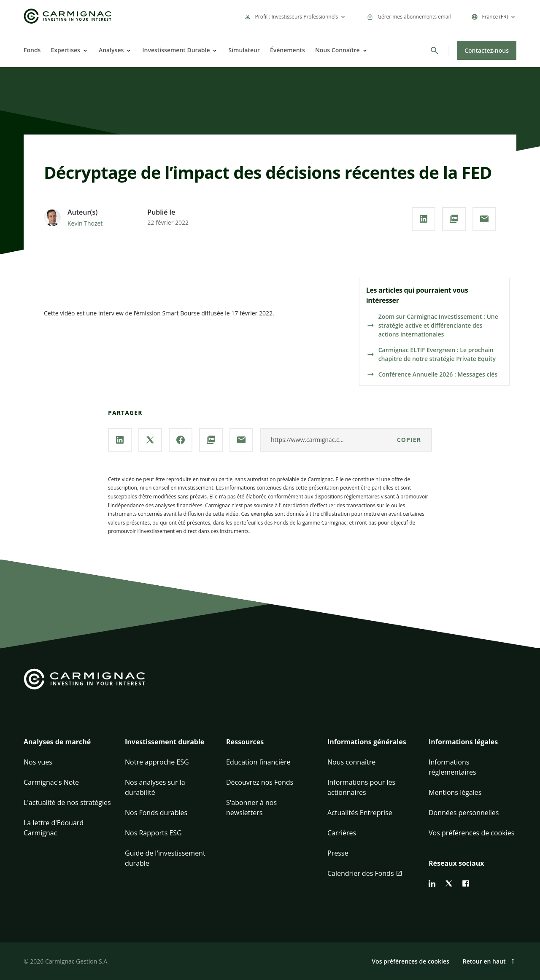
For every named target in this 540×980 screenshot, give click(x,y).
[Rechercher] (435, 51)
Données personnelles (464, 813)
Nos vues (38, 762)
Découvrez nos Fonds (260, 782)
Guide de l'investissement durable (165, 858)
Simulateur (244, 50)
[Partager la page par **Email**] (484, 219)
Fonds (32, 50)
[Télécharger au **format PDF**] (454, 219)
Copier (409, 440)
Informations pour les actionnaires (361, 787)
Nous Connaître (337, 50)
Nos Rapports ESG (153, 833)
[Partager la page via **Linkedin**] (424, 219)
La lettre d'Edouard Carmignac (54, 828)
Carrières (342, 833)
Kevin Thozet (85, 223)
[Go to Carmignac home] (67, 16)
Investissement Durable (176, 50)
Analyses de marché (57, 742)
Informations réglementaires (452, 767)
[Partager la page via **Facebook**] (181, 440)
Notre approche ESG (157, 762)
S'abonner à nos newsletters (251, 808)
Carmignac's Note (51, 782)
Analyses (111, 50)
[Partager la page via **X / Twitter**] (150, 440)
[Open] (84, 51)
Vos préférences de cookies (471, 833)
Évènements (288, 50)
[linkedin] (432, 883)
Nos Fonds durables (156, 813)
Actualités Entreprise (360, 813)
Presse (338, 853)
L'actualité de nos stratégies (67, 802)
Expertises (65, 50)
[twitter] (449, 883)
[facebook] (466, 883)
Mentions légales (455, 792)
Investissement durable (165, 742)
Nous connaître (351, 762)
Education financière (258, 762)
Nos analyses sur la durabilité (155, 787)
